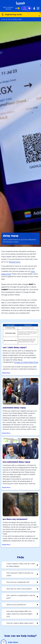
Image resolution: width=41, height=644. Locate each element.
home (3, 19)
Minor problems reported (11, 8)
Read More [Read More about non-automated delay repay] (6, 487)
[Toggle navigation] (38, 8)
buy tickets (27, 8)
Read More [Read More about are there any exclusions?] (6, 545)
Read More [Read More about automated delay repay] (6, 433)
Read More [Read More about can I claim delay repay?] (6, 373)
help (9, 19)
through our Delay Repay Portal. (26, 362)
